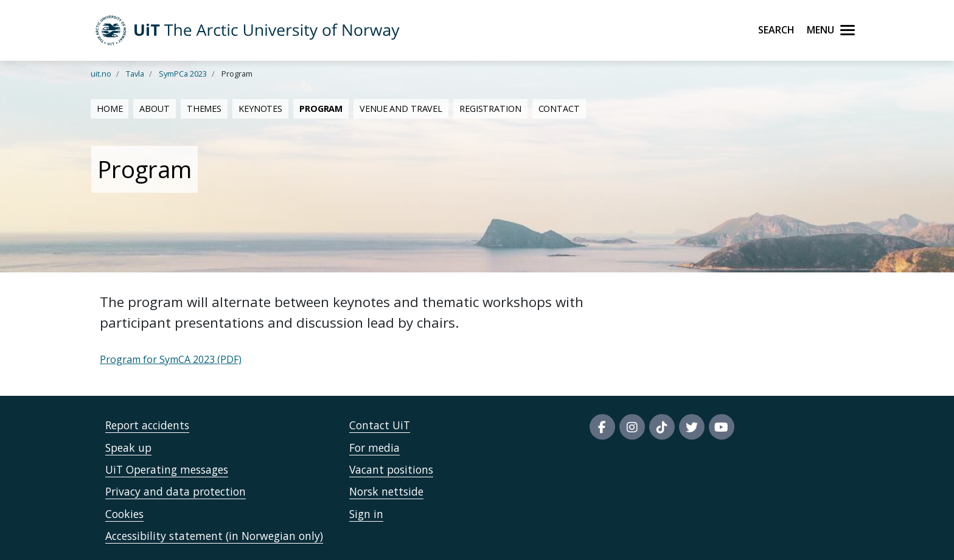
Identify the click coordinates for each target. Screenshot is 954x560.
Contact (559, 109)
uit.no (101, 74)
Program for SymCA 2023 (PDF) (171, 359)
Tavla (135, 74)
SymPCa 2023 (183, 74)
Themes (204, 109)
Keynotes (260, 109)
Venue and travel (401, 109)
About (154, 109)
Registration (490, 109)
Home (110, 109)
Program (321, 109)
